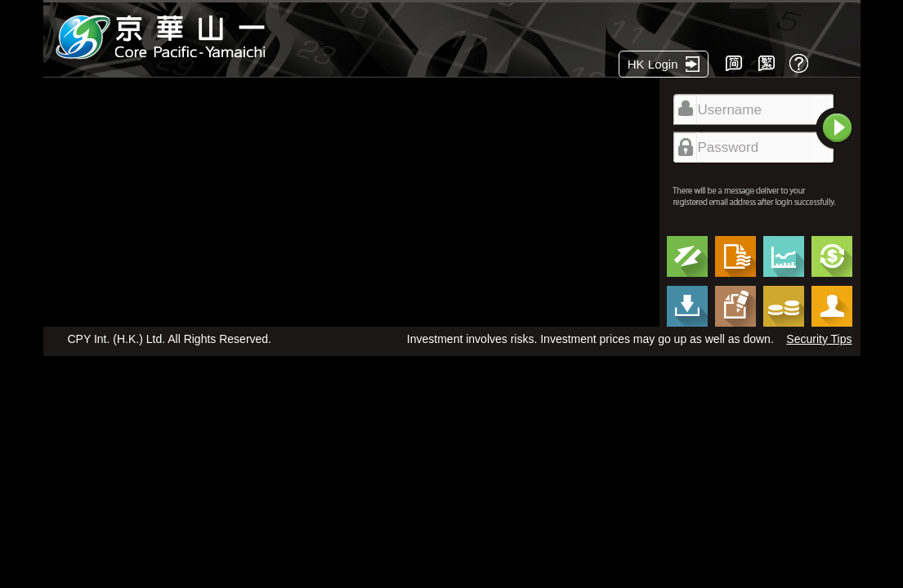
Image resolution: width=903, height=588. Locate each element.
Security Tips (819, 339)
